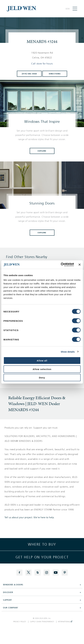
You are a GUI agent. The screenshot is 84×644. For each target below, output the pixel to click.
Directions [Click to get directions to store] (55, 74)
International (65, 622)
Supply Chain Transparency (42, 622)
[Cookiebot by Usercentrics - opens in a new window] (61, 265)
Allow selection (42, 369)
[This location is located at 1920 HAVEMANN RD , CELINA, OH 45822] (42, 55)
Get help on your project (42, 557)
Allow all (42, 361)
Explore (42, 151)
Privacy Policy (20, 622)
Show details (68, 352)
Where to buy (42, 544)
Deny (42, 378)
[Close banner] (79, 265)
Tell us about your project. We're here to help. (30, 517)
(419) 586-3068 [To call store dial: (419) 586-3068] (29, 74)
